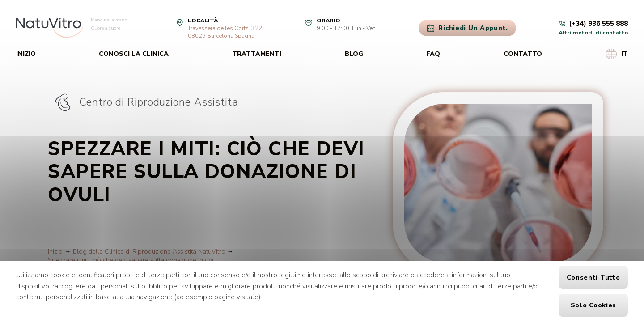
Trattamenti (257, 54)
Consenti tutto (593, 278)
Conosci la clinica (134, 54)
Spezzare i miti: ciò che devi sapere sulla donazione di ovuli (133, 260)
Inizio (26, 54)
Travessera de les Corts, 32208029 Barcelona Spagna (225, 32)
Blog (354, 54)
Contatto (523, 54)
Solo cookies (594, 305)
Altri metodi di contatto (593, 32)
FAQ (433, 54)
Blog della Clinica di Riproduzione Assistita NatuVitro (149, 252)
